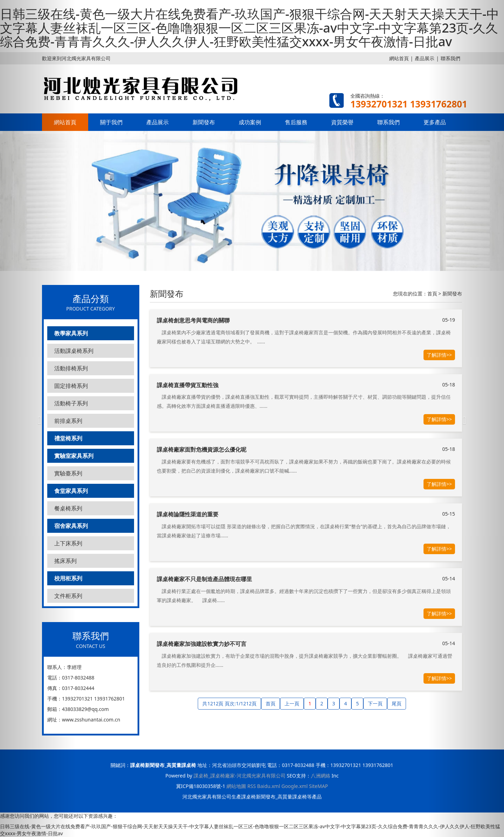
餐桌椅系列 (68, 508)
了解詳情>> (439, 355)
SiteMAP (318, 786)
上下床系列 (68, 543)
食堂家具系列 (71, 491)
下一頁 (375, 703)
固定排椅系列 (71, 386)
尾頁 (397, 703)
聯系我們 (388, 122)
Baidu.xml (269, 786)
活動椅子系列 (71, 403)
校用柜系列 (68, 578)
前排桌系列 (68, 421)
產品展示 (425, 58)
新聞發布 (204, 122)
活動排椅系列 (71, 368)
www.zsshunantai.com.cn (91, 720)
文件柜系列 (68, 596)
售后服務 (296, 122)
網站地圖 (236, 786)
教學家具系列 (71, 333)
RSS (252, 786)
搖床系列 (65, 561)
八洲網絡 (321, 776)
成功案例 (250, 122)
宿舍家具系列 (71, 526)
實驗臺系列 (68, 473)
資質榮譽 (342, 122)
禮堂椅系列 (68, 438)
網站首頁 (399, 58)
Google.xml (295, 786)
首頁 (432, 294)
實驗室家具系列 (74, 456)
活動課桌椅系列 (74, 351)
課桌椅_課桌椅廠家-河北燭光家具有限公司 (240, 776)
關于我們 (111, 122)
